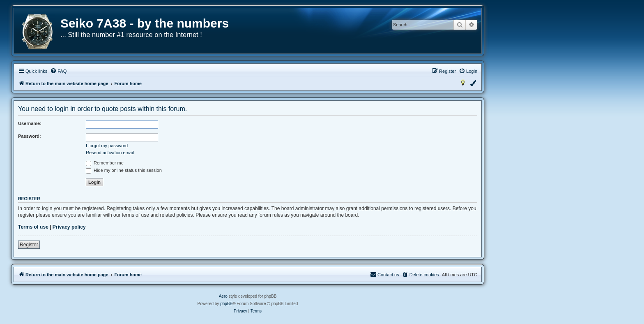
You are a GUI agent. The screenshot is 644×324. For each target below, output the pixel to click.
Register (29, 245)
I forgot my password (107, 146)
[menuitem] (58, 71)
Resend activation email (110, 153)
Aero (223, 296)
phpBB (226, 304)
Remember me (105, 163)
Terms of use (33, 227)
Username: (30, 123)
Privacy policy (69, 227)
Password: (30, 136)
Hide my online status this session (124, 170)
